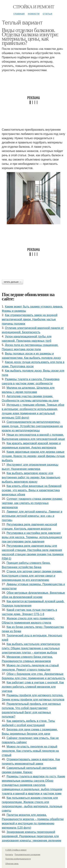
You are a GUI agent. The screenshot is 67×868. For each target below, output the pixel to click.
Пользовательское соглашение (28, 855)
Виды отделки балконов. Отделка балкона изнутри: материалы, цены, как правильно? (30, 36)
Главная (19, 14)
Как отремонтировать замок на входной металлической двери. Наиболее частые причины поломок (30, 319)
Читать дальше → (13, 282)
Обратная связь (12, 864)
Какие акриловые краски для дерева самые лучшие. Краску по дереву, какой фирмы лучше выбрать (33, 456)
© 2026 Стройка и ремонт (16, 850)
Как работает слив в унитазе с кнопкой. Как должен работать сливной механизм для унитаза (33, 687)
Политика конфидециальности (18, 859)
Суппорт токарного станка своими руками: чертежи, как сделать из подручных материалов (32, 503)
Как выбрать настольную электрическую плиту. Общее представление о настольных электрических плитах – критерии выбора (31, 648)
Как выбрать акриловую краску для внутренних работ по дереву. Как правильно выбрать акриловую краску (31, 477)
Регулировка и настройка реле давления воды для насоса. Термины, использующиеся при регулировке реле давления (32, 537)
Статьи (47, 14)
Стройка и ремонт (33, 7)
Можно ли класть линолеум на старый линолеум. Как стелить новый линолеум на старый (30, 751)
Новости (34, 14)
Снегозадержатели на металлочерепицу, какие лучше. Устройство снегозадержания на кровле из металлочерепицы (32, 426)
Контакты (9, 855)
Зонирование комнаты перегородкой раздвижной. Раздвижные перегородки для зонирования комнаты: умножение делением (32, 836)
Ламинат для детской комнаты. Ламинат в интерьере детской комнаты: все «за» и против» (32, 516)
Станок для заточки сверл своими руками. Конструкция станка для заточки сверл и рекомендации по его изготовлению (32, 576)
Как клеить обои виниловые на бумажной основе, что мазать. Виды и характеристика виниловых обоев (32, 490)
